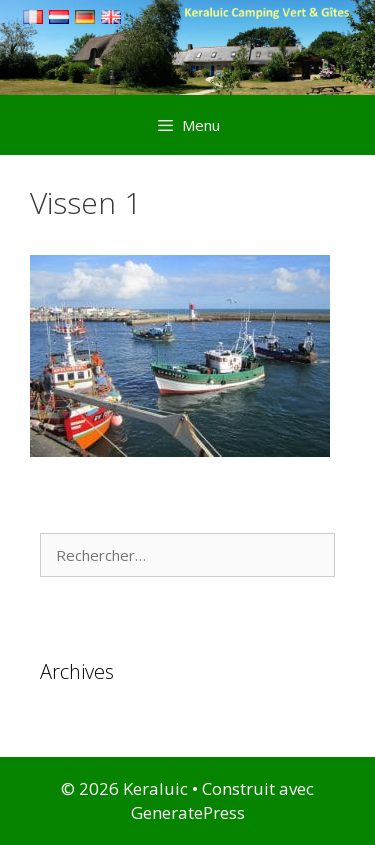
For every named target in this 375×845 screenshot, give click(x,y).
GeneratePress (188, 812)
